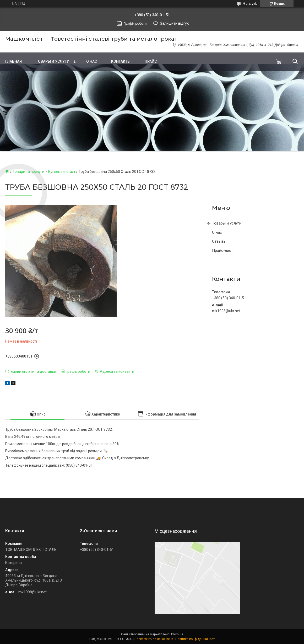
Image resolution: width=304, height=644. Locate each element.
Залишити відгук (174, 23)
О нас (92, 61)
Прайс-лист (222, 251)
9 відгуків (250, 4)
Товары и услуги (53, 61)
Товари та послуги (28, 172)
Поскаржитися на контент (154, 639)
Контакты (121, 61)
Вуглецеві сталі (62, 172)
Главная (13, 61)
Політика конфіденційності (195, 639)
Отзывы (219, 241)
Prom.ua (177, 634)
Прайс (151, 61)
